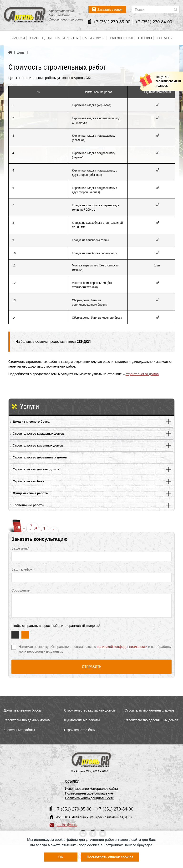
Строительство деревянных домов (40, 457)
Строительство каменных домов (38, 445)
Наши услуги (94, 38)
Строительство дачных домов (36, 469)
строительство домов (142, 374)
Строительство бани (29, 481)
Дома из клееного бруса (31, 422)
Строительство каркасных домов (38, 434)
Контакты (164, 38)
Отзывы (145, 38)
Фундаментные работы (31, 493)
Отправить (92, 667)
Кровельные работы (28, 505)
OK (61, 857)
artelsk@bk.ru (63, 825)
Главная (18, 38)
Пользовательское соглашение (89, 793)
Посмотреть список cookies (110, 857)
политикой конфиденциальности (122, 647)
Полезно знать (121, 38)
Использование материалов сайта (92, 789)
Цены (47, 38)
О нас (33, 38)
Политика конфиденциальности (90, 798)
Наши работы (67, 38)
